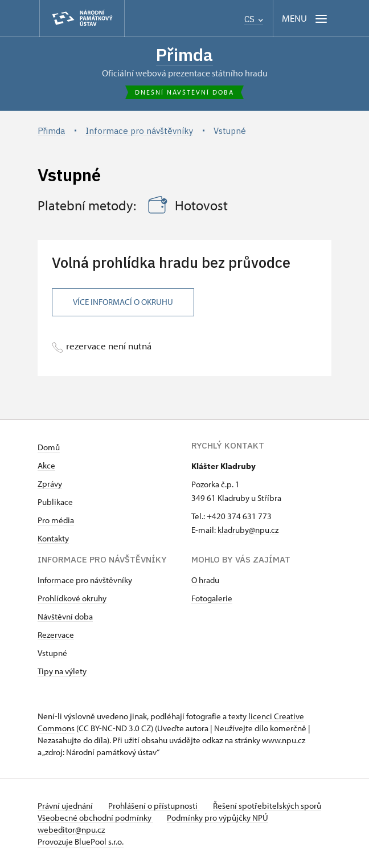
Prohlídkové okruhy (72, 598)
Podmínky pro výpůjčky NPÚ (218, 818)
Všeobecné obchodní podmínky (95, 818)
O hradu (205, 580)
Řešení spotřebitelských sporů (267, 806)
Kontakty (53, 538)
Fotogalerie (212, 598)
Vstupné (52, 653)
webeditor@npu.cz (71, 830)
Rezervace (56, 635)
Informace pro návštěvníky (85, 580)
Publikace (55, 502)
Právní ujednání (66, 806)
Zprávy (50, 484)
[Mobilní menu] (306, 19)
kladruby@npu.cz (248, 530)
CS (254, 19)
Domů (49, 447)
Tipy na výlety (62, 671)
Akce (46, 465)
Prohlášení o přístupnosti (154, 806)
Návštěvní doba (65, 616)
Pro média (56, 520)
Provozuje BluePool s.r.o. (81, 841)
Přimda (184, 54)
